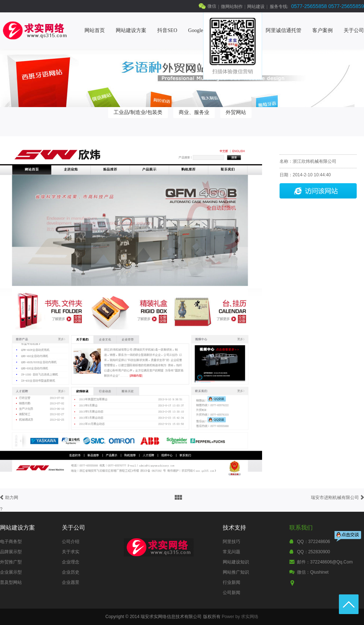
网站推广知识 (236, 572)
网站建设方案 (131, 30)
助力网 (12, 498)
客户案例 (323, 30)
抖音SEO (167, 30)
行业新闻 (232, 582)
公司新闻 (232, 593)
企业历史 (71, 572)
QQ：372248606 (314, 542)
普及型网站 (11, 582)
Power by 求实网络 (240, 617)
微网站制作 (232, 7)
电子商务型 (11, 542)
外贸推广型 (11, 562)
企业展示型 (11, 572)
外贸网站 (236, 112)
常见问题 (232, 552)
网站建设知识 (236, 562)
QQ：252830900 (314, 552)
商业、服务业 (194, 112)
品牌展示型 (11, 552)
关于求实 (71, 552)
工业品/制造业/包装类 (138, 112)
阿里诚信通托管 (284, 30)
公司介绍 (71, 542)
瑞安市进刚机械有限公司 (335, 498)
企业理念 (71, 562)
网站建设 (256, 7)
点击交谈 (348, 537)
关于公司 (354, 30)
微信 (212, 6)
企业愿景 (71, 582)
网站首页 (95, 30)
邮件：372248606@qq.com (325, 562)
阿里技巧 (232, 542)
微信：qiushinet (313, 572)
